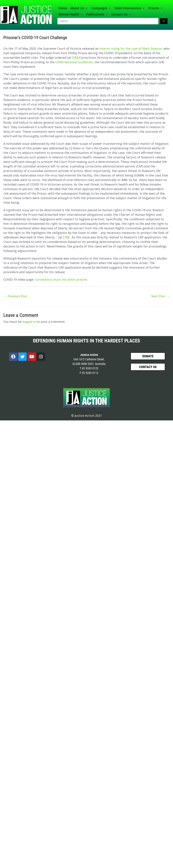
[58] (75, 58)
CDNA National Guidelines (74, 62)
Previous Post (16, 296)
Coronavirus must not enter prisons (61, 279)
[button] (79, 8)
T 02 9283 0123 (89, 368)
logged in (29, 322)
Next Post (160, 296)
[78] (66, 237)
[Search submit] (164, 21)
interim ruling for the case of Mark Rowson (131, 48)
